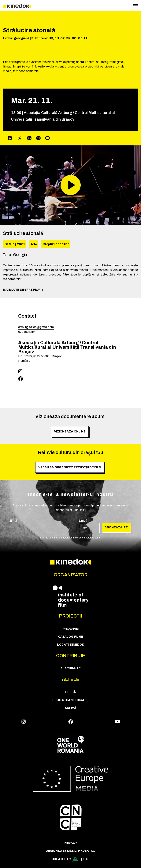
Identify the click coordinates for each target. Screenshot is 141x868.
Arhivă (70, 708)
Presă (71, 692)
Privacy (70, 843)
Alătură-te (70, 668)
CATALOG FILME (71, 637)
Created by (70, 859)
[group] (43, 526)
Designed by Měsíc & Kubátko (70, 851)
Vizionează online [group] (70, 431)
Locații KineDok (71, 645)
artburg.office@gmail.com (36, 327)
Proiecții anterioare (70, 700)
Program (71, 629)
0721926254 (27, 332)
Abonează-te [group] (116, 527)
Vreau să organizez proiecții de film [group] (70, 467)
